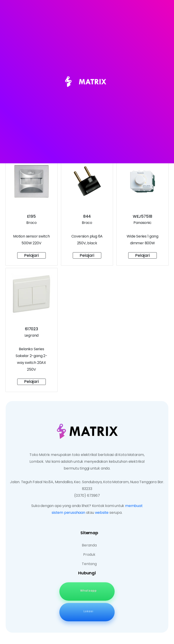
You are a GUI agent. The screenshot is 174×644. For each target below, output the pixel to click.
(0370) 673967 (87, 496)
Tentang (89, 564)
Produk (89, 555)
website (102, 513)
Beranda (89, 545)
